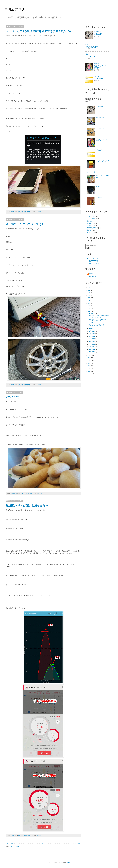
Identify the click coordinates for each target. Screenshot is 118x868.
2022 (89, 295)
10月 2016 (92, 328)
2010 (89, 369)
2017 (89, 309)
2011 (89, 366)
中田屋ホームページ (93, 263)
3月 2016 (92, 347)
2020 (89, 301)
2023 (89, 293)
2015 (89, 355)
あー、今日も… (91, 56)
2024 (89, 290)
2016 (89, 311)
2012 (89, 363)
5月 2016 (92, 342)
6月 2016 (92, 339)
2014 (89, 358)
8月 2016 (92, 334)
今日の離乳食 (100, 117)
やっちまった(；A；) (103, 161)
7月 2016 (92, 336)
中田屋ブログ (15, 9)
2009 (89, 371)
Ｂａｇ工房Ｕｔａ (92, 259)
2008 (89, 374)
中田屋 (91, 274)
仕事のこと (97, 32)
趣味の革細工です (92, 228)
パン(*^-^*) (13, 397)
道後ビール (100, 197)
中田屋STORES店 (93, 261)
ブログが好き (99, 79)
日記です (38, 212)
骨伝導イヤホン (101, 128)
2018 (89, 306)
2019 (89, 303)
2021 (89, 298)
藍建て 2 (99, 187)
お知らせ (90, 221)
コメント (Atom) (14, 847)
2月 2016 (92, 349)
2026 (89, 287)
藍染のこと (90, 232)
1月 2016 (92, 352)
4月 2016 (92, 344)
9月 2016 (92, 331)
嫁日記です (42, 493)
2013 (89, 361)
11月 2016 (92, 313)
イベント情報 (91, 219)
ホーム (44, 843)
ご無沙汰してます (92, 47)
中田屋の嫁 (93, 276)
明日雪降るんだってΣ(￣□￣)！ (25, 224)
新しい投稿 (10, 843)
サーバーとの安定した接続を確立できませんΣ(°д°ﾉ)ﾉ (38, 31)
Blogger (69, 863)
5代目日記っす (92, 216)
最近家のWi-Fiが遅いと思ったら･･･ (28, 505)
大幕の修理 (98, 34)
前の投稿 (77, 843)
